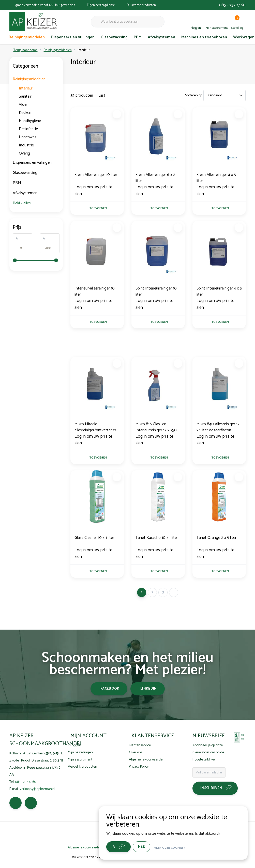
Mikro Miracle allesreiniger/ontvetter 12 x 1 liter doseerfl (97, 429)
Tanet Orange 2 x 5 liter (216, 541)
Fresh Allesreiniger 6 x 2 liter (155, 178)
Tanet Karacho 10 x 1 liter (157, 541)
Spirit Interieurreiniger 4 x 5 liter (219, 293)
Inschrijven (211, 792)
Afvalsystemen (161, 37)
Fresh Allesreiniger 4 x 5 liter (216, 178)
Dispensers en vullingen (73, 37)
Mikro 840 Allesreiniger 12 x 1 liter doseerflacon (218, 429)
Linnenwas (28, 137)
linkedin (149, 693)
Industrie (26, 145)
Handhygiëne (30, 121)
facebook (110, 693)
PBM (138, 37)
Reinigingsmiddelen (27, 37)
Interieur (84, 50)
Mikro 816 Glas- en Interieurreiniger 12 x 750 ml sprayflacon (156, 429)
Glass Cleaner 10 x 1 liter (94, 541)
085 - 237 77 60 (232, 5)
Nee (148, 847)
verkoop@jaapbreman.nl (37, 793)
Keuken (25, 113)
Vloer (23, 105)
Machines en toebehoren (204, 37)
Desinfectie (28, 129)
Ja (120, 847)
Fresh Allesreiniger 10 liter (96, 175)
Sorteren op (194, 95)
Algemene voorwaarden (85, 851)
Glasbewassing (114, 37)
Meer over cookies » (176, 847)
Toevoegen (98, 209)
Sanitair (25, 96)
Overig (24, 153)
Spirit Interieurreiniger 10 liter (156, 293)
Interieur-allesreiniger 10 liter (95, 293)
